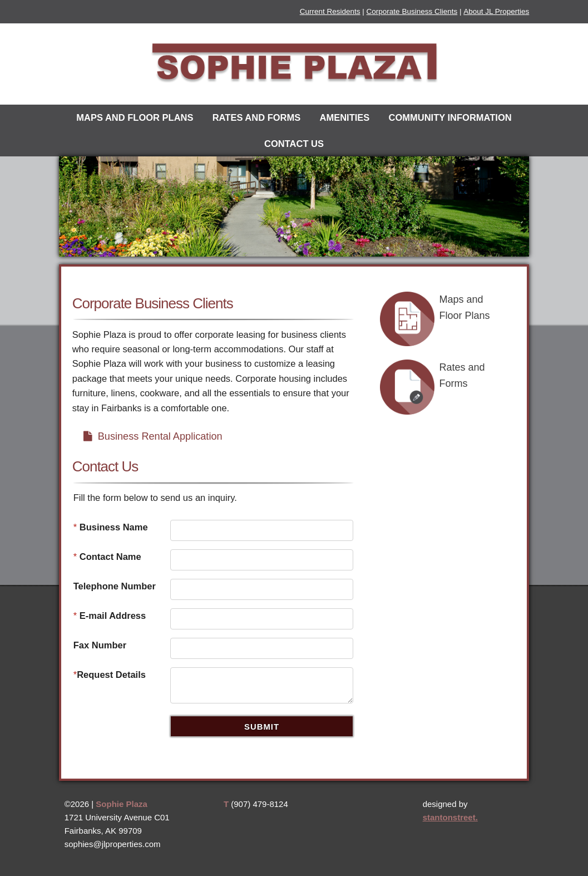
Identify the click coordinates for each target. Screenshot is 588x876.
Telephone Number (115, 586)
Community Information (450, 117)
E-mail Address (110, 616)
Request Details (110, 675)
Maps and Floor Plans (135, 117)
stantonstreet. (450, 817)
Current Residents (330, 11)
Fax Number (100, 645)
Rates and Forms (257, 117)
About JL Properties (496, 11)
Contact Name (107, 557)
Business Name (111, 527)
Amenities (344, 117)
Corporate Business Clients (412, 11)
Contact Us (294, 144)
